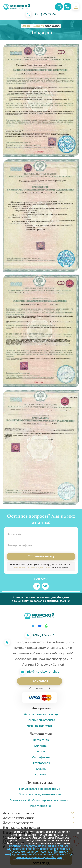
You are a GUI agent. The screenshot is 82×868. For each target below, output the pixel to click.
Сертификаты (41, 757)
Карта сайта (41, 740)
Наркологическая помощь (41, 714)
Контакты (41, 775)
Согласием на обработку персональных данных (38, 849)
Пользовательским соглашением (31, 852)
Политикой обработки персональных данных (38, 846)
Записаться (40, 681)
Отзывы (41, 769)
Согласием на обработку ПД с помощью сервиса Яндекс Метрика (44, 856)
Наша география (40, 806)
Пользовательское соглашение (40, 789)
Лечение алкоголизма (41, 720)
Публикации (41, 746)
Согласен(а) (41, 863)
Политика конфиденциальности (40, 795)
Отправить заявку (41, 556)
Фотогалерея (41, 763)
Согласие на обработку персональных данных (40, 800)
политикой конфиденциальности (33, 568)
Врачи (41, 752)
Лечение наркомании (41, 726)
